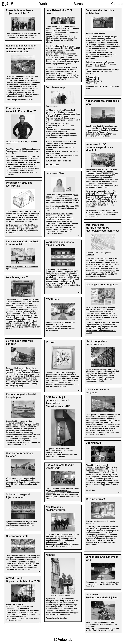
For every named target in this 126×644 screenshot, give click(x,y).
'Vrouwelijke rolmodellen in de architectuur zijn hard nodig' (22, 268)
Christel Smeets (60, 218)
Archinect (90, 255)
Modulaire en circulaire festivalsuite (19, 184)
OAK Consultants (103, 199)
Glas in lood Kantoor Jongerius (97, 391)
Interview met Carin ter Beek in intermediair (22, 243)
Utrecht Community (99, 212)
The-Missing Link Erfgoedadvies (101, 192)
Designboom (106, 253)
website (108, 584)
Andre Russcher (61, 618)
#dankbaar (59, 124)
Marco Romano (60, 225)
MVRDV (97, 264)
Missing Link (53, 497)
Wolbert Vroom (57, 233)
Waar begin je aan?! (17, 277)
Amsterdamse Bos (53, 285)
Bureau (79, 4)
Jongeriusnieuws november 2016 (102, 558)
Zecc (48, 499)
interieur (29, 321)
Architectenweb (92, 253)
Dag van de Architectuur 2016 (23, 581)
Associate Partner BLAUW (21, 111)
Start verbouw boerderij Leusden (20, 455)
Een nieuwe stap (55, 87)
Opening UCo (93, 443)
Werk (43, 4)
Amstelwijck (11, 317)
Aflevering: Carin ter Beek (95, 33)
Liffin (20, 212)
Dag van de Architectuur (60, 465)
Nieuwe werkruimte (17, 536)
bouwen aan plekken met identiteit (100, 149)
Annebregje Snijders (68, 69)
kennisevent (96, 170)
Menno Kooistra (65, 227)
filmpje (64, 455)
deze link (28, 96)
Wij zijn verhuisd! (95, 499)
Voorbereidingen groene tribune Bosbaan (60, 243)
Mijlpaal (50, 555)
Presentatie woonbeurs (20, 10)
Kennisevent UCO (96, 144)
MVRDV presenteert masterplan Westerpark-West (102, 229)
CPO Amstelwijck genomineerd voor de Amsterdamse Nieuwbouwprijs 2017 (58, 402)
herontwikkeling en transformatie (20, 164)
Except (33, 562)
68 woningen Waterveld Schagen (20, 342)
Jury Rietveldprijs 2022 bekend (59, 12)
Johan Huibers (93, 77)
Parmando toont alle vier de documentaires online (102, 87)
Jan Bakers (67, 224)
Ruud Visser (13, 108)
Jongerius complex (93, 186)
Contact (117, 4)
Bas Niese (61, 214)
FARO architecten (22, 368)
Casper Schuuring (95, 81)
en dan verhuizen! (56, 510)
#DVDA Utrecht (15, 578)
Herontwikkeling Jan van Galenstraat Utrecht (20, 50)
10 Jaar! (50, 342)
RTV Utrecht (53, 299)
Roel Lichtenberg (108, 172)
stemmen (62, 457)
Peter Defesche (60, 229)
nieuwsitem (61, 322)
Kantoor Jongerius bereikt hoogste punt (21, 396)
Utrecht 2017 (53, 468)
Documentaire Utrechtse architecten (100, 12)
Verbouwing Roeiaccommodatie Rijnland (102, 596)
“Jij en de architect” (17, 13)
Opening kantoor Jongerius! (102, 285)
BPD (12, 370)
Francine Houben (60, 32)
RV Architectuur (12, 142)
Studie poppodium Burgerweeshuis (96, 343)
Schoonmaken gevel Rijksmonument (18, 496)
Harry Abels (61, 222)
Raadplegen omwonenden (21, 46)
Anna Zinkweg (51, 214)
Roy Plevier (60, 231)
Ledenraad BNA (55, 173)
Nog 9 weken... (54, 507)
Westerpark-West (96, 225)
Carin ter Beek (94, 79)
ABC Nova (111, 201)
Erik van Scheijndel (59, 220)
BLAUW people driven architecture (101, 275)
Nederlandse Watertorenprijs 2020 (102, 102)
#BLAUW (63, 110)
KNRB (76, 271)
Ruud (99, 126)
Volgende (65, 640)
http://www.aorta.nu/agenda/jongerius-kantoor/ (101, 332)
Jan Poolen (92, 83)
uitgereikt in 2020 (71, 67)
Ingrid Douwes (56, 224)
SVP (113, 174)
